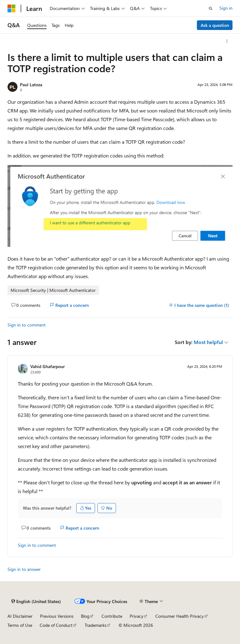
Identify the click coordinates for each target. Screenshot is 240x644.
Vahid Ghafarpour (47, 366)
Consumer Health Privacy (180, 616)
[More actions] (227, 41)
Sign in (226, 8)
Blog (85, 616)
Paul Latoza (31, 85)
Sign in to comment (27, 325)
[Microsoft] (12, 8)
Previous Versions (57, 616)
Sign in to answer (24, 569)
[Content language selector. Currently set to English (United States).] (36, 602)
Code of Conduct (56, 625)
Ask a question (215, 25)
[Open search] (211, 8)
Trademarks (96, 625)
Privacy (137, 616)
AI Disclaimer (20, 616)
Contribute (112, 616)
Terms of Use (20, 625)
